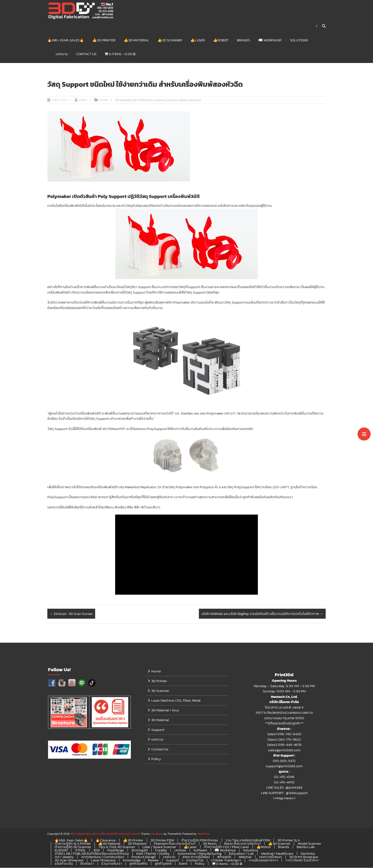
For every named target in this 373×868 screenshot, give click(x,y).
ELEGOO (61, 850)
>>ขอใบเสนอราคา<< (263, 860)
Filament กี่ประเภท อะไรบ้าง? (175, 844)
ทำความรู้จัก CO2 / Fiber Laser (227, 847)
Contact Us (86, 54)
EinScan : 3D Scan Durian (71, 614)
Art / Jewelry (64, 857)
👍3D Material (136, 40)
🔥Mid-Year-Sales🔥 (66, 40)
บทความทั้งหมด (270, 857)
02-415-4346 (284, 777)
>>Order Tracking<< (226, 860)
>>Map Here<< (284, 798)
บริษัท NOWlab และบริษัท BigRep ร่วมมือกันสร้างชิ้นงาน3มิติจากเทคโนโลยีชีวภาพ (262, 614)
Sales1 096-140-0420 (284, 734)
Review (153, 860)
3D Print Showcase (304, 857)
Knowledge (132, 860)
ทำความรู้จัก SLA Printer (73, 844)
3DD (97, 850)
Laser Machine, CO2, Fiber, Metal (176, 701)
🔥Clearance (106, 840)
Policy (156, 759)
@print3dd (294, 788)
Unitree (180, 850)
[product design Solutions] (184, 100)
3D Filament (137, 844)
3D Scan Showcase (69, 860)
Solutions (299, 40)
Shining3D (140, 850)
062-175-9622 (290, 740)
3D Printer (159, 681)
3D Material (160, 720)
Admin (83, 100)
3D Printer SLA (289, 840)
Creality (161, 850)
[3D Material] (123, 100)
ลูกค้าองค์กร (138, 864)
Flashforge (116, 850)
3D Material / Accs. (165, 710)
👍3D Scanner (170, 40)
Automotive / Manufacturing (199, 854)
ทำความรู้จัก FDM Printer (200, 840)
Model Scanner (309, 844)
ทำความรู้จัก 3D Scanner (73, 847)
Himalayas (157, 834)
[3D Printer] (139, 100)
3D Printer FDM (162, 840)
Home (156, 671)
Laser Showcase (103, 860)
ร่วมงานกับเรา (112, 864)
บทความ (62, 54)
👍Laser (198, 40)
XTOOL (80, 850)
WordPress (204, 834)
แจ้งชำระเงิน (64, 864)
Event (183, 864)
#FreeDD (224, 857)
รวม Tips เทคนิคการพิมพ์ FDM (248, 840)
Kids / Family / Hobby (153, 854)
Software (200, 850)
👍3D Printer (104, 40)
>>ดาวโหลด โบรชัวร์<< (302, 860)
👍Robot (221, 40)
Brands (243, 40)
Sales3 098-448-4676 (284, 745)
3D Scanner (160, 691)
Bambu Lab (306, 847)
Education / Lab (241, 854)
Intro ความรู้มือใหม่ (196, 857)
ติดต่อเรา (87, 864)
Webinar (245, 857)
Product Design (144, 857)
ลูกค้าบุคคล (163, 864)
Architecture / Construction (103, 857)
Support (158, 730)
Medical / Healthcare (277, 854)
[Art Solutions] (157, 100)
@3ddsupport (297, 793)
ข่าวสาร (104, 100)
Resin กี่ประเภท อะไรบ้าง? (242, 844)
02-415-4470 (284, 782)
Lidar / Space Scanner (159, 847)
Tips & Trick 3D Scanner (117, 847)
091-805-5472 (284, 761)
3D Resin (210, 844)
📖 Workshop (270, 40)
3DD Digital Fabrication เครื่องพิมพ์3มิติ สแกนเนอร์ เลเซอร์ (105, 834)
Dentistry (308, 854)
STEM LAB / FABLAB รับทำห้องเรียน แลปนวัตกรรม (92, 854)
